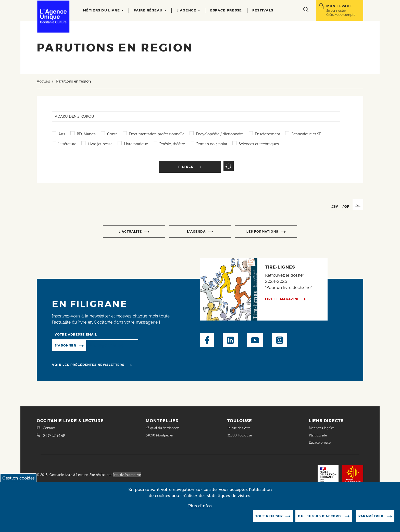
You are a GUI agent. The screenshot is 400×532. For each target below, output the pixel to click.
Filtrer (186, 167)
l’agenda (196, 231)
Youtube (255, 340)
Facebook (207, 340)
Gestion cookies (18, 479)
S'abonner (65, 345)
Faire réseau (150, 10)
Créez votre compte (341, 15)
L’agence (188, 10)
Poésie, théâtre (172, 144)
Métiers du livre (103, 10)
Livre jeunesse (100, 144)
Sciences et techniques (259, 144)
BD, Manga (86, 134)
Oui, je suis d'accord (320, 517)
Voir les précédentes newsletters (88, 365)
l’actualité (130, 231)
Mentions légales (322, 428)
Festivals (263, 10)
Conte (112, 134)
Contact (49, 428)
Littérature (67, 144)
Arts (62, 134)
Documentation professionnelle (157, 134)
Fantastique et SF (306, 134)
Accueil (43, 81)
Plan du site (318, 435)
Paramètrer (371, 517)
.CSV (334, 207)
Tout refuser (269, 517)
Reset (229, 166)
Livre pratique (136, 144)
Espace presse (226, 10)
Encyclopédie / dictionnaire (220, 134)
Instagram (280, 340)
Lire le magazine (282, 299)
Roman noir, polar (212, 144)
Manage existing (107, 345)
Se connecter (336, 11)
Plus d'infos (200, 507)
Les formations (262, 231)
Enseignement (268, 134)
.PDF (345, 207)
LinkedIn (230, 340)
